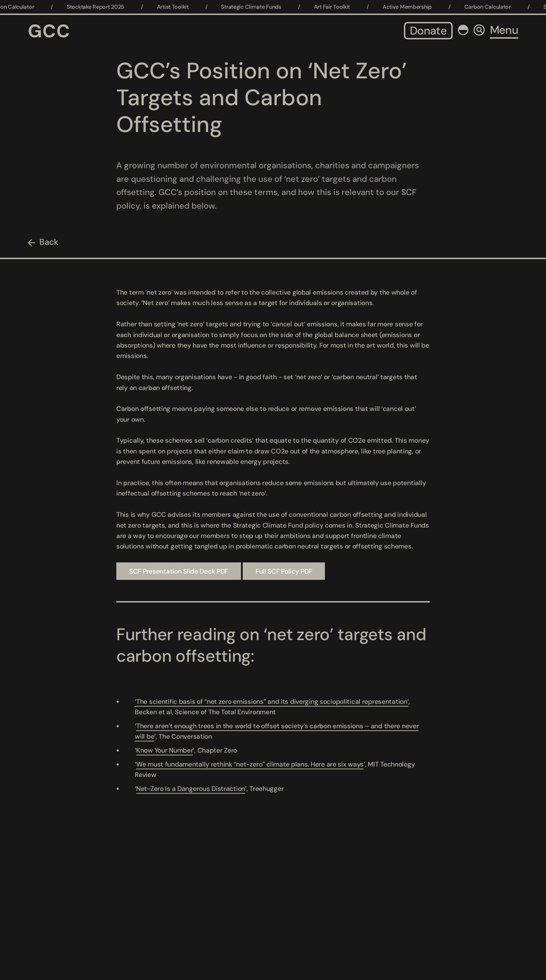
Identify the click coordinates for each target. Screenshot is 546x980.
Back (49, 242)
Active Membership (411, 7)
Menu (504, 30)
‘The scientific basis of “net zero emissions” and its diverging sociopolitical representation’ (272, 702)
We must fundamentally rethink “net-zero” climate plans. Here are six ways (250, 764)
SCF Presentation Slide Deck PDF (179, 571)
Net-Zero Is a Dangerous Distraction (191, 789)
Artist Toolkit (177, 7)
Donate (428, 31)
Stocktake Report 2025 (100, 7)
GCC (49, 31)
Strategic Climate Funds (255, 7)
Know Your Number (165, 750)
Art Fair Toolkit (336, 7)
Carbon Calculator (492, 7)
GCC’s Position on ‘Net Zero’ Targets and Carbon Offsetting (262, 98)
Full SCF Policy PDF (284, 571)
